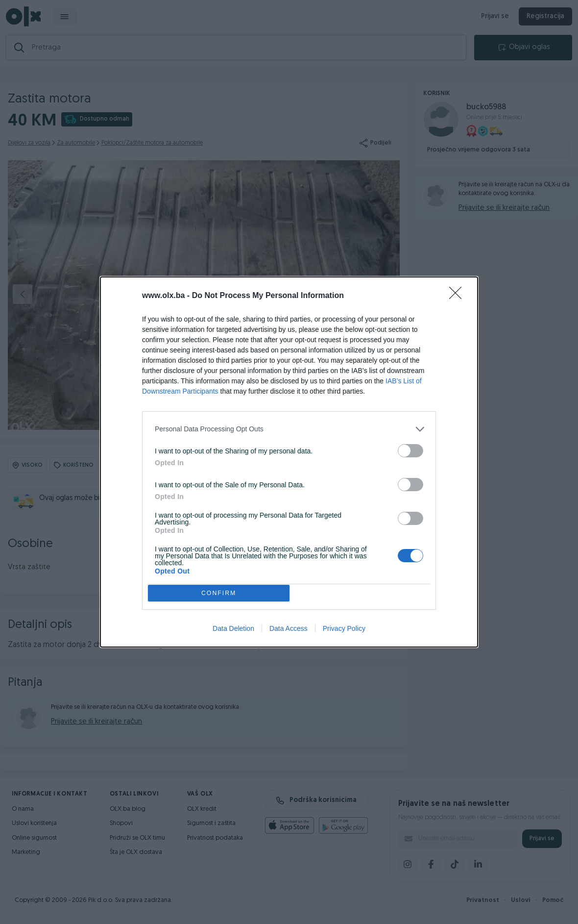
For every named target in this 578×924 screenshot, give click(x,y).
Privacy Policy (344, 631)
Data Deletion (233, 631)
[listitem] (289, 427)
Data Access (289, 631)
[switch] (410, 448)
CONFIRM (222, 593)
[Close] (458, 294)
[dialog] (289, 462)
